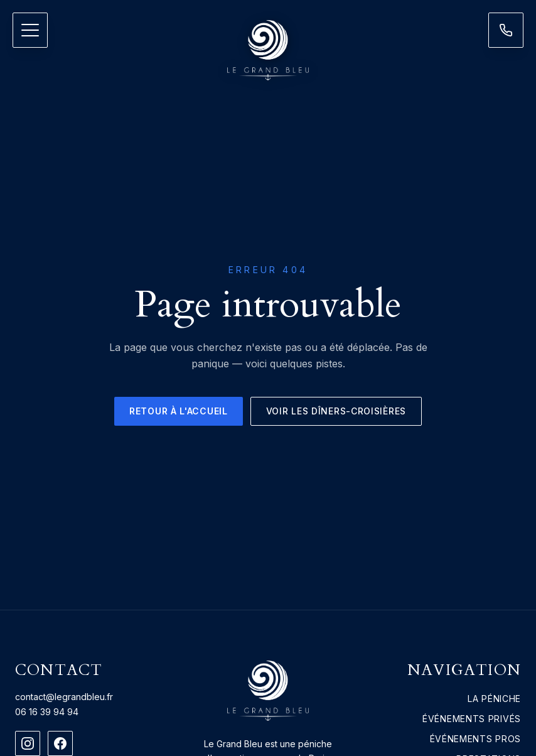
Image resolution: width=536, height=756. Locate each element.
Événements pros (476, 739)
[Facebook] (60, 743)
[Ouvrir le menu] (30, 30)
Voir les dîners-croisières (336, 411)
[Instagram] (28, 743)
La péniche (494, 699)
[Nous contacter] (506, 30)
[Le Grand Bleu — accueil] (268, 50)
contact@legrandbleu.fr (64, 697)
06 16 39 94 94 (47, 712)
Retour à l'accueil (179, 411)
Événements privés (472, 719)
